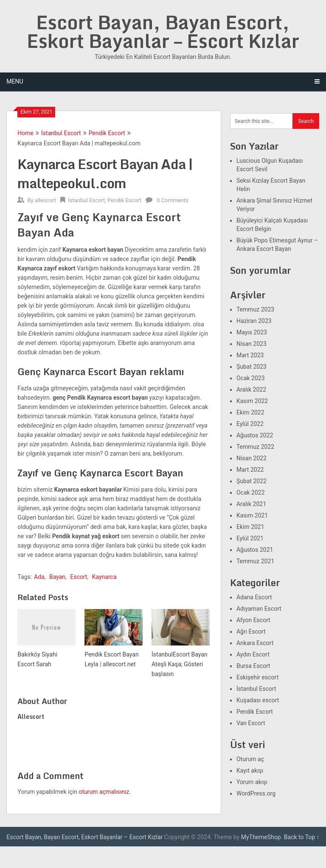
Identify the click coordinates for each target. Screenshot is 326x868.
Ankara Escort (255, 643)
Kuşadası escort (258, 700)
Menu (15, 81)
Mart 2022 (250, 470)
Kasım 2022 (252, 401)
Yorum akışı (252, 782)
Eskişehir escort (257, 677)
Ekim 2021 (250, 527)
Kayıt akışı (250, 771)
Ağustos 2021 (255, 550)
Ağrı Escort (251, 632)
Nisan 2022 (252, 458)
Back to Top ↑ (302, 837)
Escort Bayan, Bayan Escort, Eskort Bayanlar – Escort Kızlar (163, 31)
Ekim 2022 (250, 412)
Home (25, 133)
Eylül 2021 (250, 538)
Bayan (57, 577)
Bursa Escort (253, 666)
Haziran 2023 (254, 321)
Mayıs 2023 (252, 332)
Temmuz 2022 (255, 447)
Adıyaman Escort (259, 609)
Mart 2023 (250, 355)
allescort (45, 200)
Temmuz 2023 (255, 309)
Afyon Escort (253, 620)
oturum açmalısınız (104, 792)
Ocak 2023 (251, 378)
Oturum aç (250, 759)
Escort (79, 577)
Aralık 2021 (251, 504)
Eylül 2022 (250, 424)
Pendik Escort (107, 133)
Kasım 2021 (252, 515)
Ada (39, 577)
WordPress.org (256, 793)
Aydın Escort (253, 654)
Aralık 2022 (251, 389)
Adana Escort (254, 597)
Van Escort (251, 723)
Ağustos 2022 (255, 435)
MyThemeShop (261, 837)
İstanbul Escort (61, 133)
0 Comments (172, 200)
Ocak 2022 (251, 492)
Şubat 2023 (252, 367)
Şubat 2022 (252, 481)
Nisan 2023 (252, 344)
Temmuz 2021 (255, 561)
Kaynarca (104, 577)
